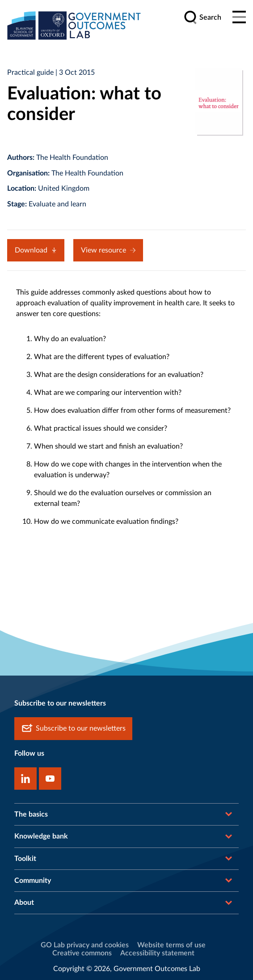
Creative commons (82, 953)
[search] (202, 17)
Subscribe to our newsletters (73, 729)
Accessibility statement (157, 953)
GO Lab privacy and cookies (85, 945)
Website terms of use (171, 945)
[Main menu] (239, 17)
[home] (74, 25)
